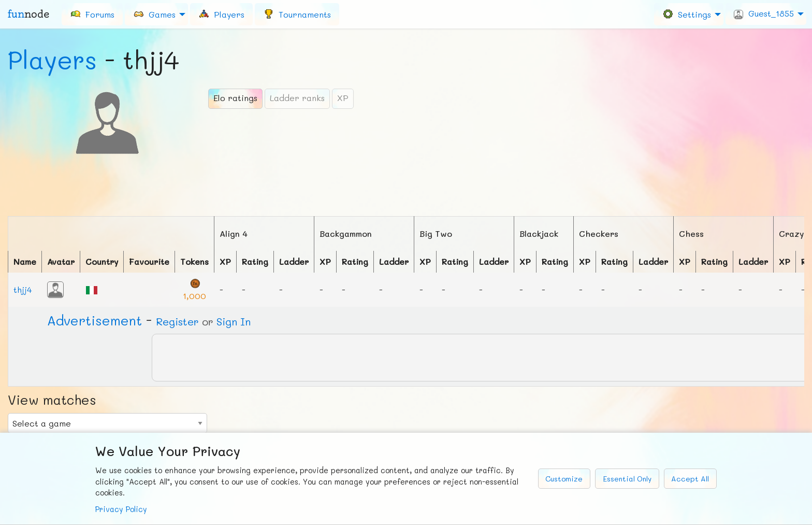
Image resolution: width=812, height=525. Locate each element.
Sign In (234, 321)
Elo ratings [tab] (235, 98)
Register (177, 321)
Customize (564, 479)
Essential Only (627, 479)
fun (28, 14)
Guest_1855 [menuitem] (764, 13)
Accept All (690, 479)
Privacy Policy (121, 509)
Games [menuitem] (154, 14)
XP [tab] (343, 98)
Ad (95, 320)
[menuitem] (92, 14)
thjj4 (23, 289)
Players (52, 60)
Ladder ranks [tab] (297, 98)
